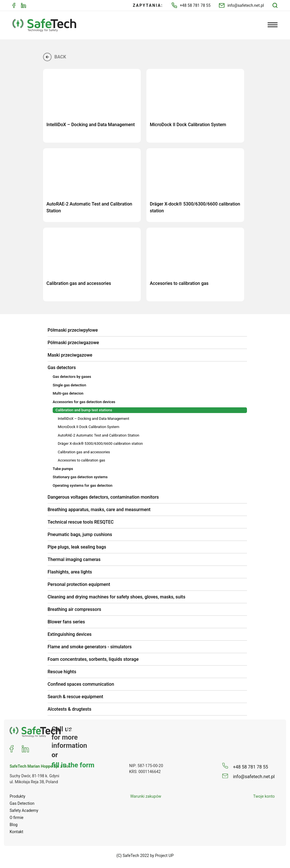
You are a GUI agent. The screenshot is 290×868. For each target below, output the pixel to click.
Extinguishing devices (70, 634)
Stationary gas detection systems (80, 477)
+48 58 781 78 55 (191, 5)
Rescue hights (62, 672)
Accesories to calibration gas (81, 460)
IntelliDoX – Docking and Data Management (93, 419)
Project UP (165, 856)
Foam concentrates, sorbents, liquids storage (93, 659)
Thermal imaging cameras (74, 559)
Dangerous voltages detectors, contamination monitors (103, 497)
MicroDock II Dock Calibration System (89, 427)
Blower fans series (66, 622)
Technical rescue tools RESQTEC (81, 522)
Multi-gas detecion (68, 393)
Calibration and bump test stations (84, 410)
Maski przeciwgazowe (70, 355)
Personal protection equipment (79, 584)
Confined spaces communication (81, 684)
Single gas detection (69, 385)
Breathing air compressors (74, 609)
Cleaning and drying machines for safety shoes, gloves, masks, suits (116, 597)
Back (55, 57)
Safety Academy (24, 810)
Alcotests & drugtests (69, 709)
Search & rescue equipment (75, 697)
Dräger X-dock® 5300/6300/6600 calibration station (100, 443)
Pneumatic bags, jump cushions (80, 534)
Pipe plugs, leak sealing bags (77, 547)
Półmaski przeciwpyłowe (73, 330)
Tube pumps (63, 469)
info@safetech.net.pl (241, 6)
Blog (14, 825)
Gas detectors (62, 368)
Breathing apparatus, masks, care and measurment (99, 510)
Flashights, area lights (70, 572)
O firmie (17, 818)
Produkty (17, 796)
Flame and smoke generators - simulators (90, 647)
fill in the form (73, 765)
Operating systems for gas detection (83, 485)
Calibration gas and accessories (84, 452)
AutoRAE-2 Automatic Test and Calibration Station (99, 435)
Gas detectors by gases (72, 377)
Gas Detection (22, 803)
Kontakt (16, 832)
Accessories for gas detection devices (84, 402)
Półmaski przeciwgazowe (73, 343)
